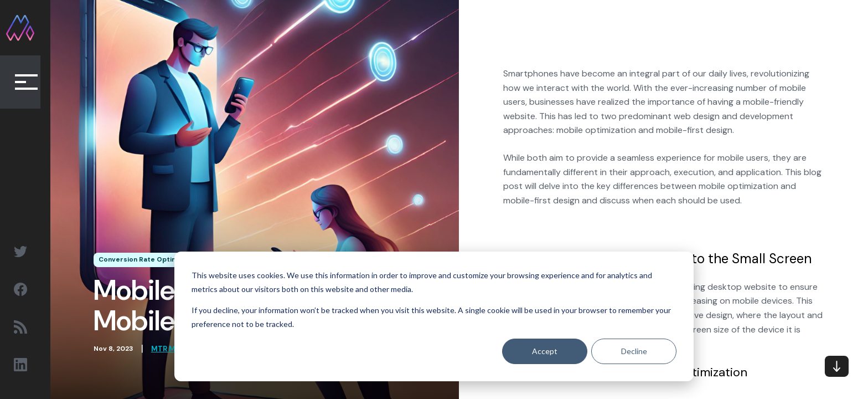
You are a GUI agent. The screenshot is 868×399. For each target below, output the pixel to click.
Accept (545, 351)
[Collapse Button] (28, 83)
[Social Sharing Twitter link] (28, 252)
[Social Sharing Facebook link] (28, 289)
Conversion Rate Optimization (156, 260)
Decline (634, 351)
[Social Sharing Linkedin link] (28, 365)
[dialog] (434, 316)
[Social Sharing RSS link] (28, 327)
